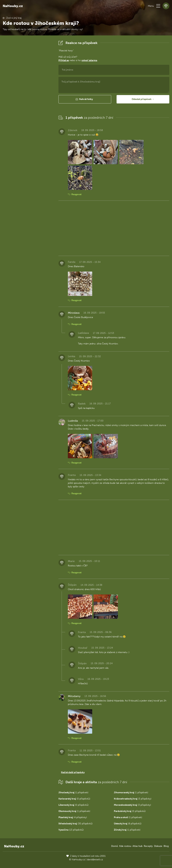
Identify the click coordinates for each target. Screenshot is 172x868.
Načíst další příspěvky (73, 772)
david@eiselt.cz (95, 860)
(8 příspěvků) (128, 824)
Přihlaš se (64, 60)
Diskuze (158, 846)
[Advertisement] (28, 90)
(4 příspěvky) (73, 817)
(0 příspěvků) (74, 799)
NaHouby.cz (13, 6)
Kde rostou (125, 846)
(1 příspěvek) (73, 793)
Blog (166, 846)
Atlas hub (137, 846)
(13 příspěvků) (71, 830)
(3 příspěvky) (133, 799)
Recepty (148, 846)
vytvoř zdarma (89, 60)
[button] (158, 6)
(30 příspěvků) (76, 824)
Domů (115, 846)
